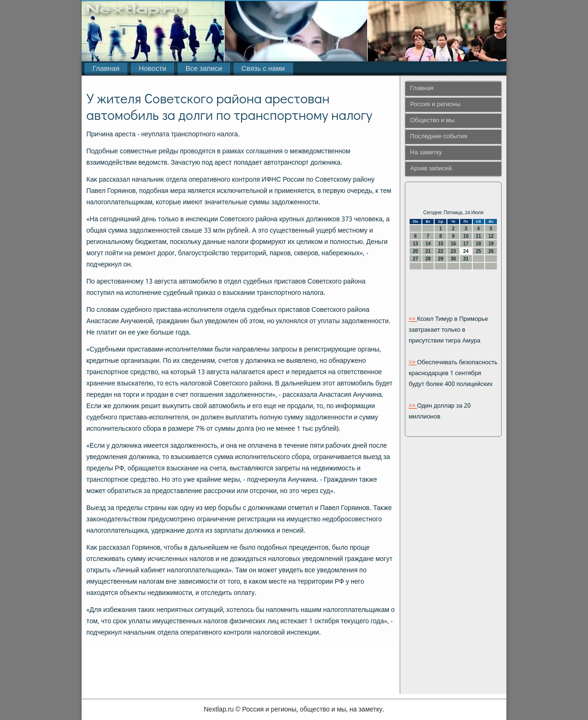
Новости (152, 69)
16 (453, 244)
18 (478, 244)
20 (416, 251)
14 (428, 244)
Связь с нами (263, 69)
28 (428, 259)
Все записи (204, 69)
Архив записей (431, 169)
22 (441, 251)
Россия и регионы (435, 105)
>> (413, 319)
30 (453, 259)
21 (428, 251)
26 (491, 251)
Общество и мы (432, 121)
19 (491, 244)
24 (466, 251)
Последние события (439, 137)
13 (416, 244)
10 (466, 236)
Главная (106, 69)
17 (466, 244)
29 (441, 259)
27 (416, 259)
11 (478, 236)
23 (453, 251)
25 (478, 251)
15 (441, 244)
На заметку (426, 153)
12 (491, 236)
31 (466, 259)
